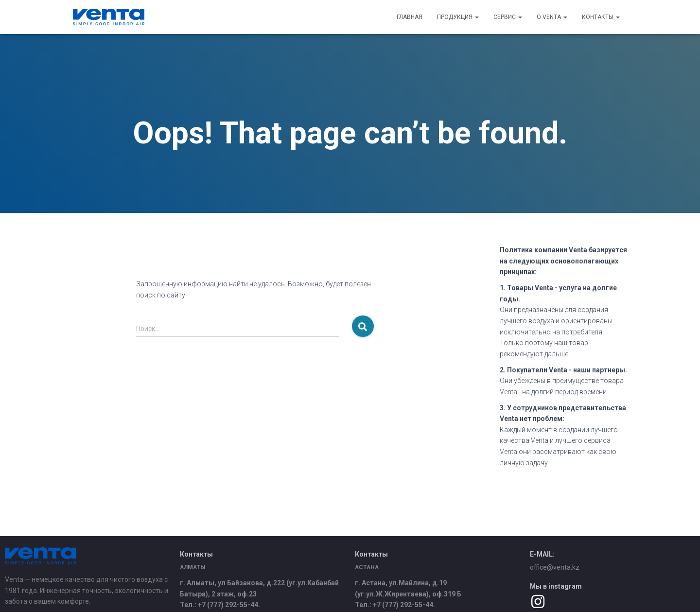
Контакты (601, 17)
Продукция (458, 17)
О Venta (552, 17)
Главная (410, 17)
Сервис (508, 17)
